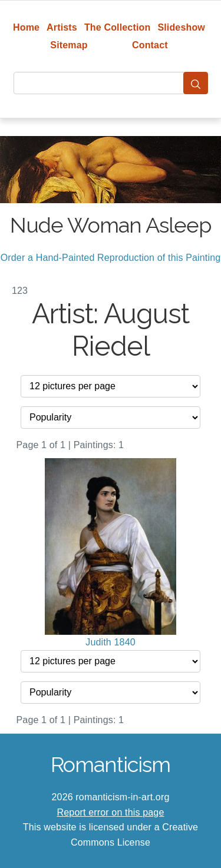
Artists (62, 27)
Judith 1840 (111, 642)
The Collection (117, 27)
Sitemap (69, 45)
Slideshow (181, 27)
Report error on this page (111, 812)
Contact (150, 45)
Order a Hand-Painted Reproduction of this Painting (111, 258)
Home (26, 27)
